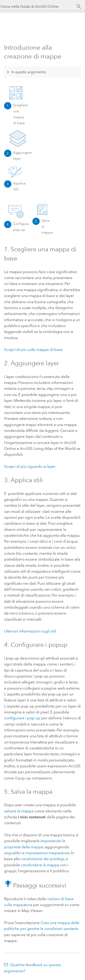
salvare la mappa (19, 811)
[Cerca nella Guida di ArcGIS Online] (38, 6)
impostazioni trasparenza (47, 853)
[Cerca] (79, 7)
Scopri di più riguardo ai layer (30, 466)
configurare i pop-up (22, 718)
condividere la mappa (40, 865)
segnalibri (13, 853)
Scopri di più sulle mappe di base (33, 350)
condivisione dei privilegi (42, 859)
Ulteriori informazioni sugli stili (30, 631)
